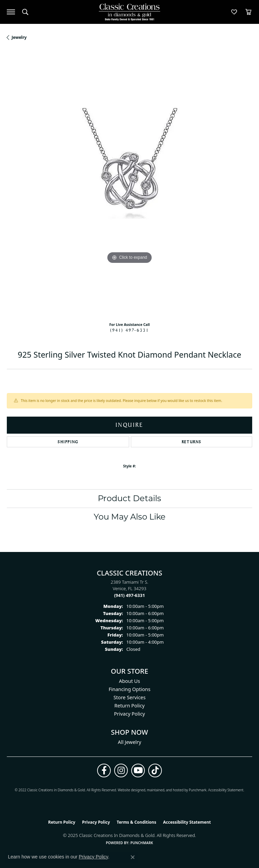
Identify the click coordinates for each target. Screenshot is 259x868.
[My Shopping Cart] (248, 12)
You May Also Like (130, 517)
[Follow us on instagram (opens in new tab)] (121, 770)
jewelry (19, 37)
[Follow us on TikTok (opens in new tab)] (155, 770)
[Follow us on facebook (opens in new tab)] (104, 770)
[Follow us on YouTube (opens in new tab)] (138, 770)
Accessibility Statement (226, 790)
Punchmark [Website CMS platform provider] (142, 843)
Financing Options (130, 689)
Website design (129, 790)
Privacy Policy (130, 714)
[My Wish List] (234, 12)
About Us (129, 681)
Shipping (68, 442)
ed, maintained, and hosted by (165, 790)
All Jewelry (130, 742)
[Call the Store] (130, 595)
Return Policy (130, 706)
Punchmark (198, 790)
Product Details (129, 498)
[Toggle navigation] (11, 12)
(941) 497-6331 (129, 330)
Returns (192, 442)
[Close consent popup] (133, 857)
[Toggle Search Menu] (25, 12)
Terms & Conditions (137, 822)
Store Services (129, 697)
